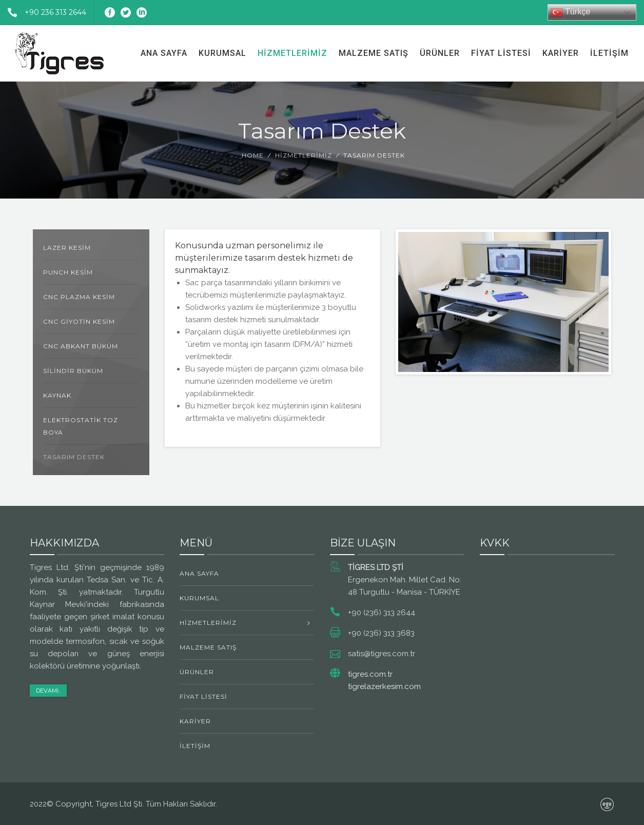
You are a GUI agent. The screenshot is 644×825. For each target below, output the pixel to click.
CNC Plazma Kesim (79, 297)
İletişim (609, 53)
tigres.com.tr (370, 674)
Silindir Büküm (73, 371)
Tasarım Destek (74, 457)
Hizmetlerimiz (292, 53)
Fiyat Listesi (501, 53)
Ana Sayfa (164, 53)
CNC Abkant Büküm (81, 346)
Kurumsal (222, 53)
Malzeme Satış (374, 53)
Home (253, 155)
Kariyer (561, 53)
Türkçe (570, 12)
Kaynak (57, 395)
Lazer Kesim (67, 248)
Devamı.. (48, 691)
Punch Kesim (68, 272)
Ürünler (440, 53)
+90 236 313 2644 (43, 12)
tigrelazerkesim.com (384, 686)
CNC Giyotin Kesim (79, 321)
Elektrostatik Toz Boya (81, 426)
